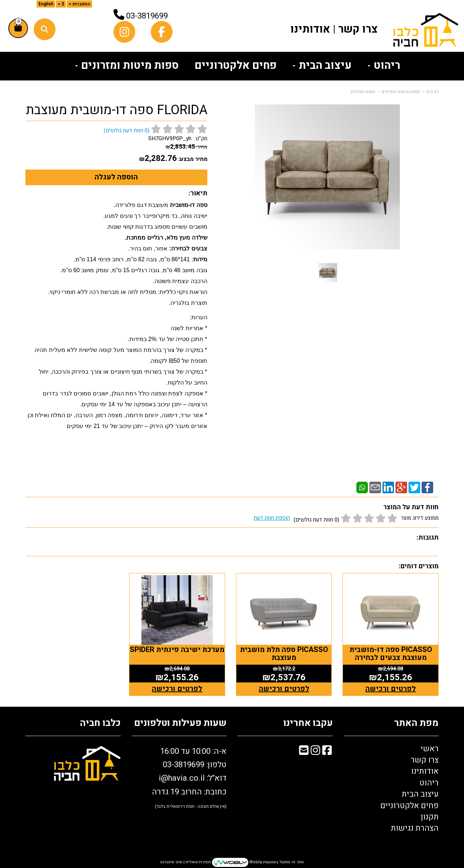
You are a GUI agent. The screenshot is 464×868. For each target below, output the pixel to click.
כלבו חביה (100, 722)
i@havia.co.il (182, 778)
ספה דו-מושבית (189, 205)
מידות (200, 259)
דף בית (432, 92)
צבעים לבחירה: (187, 248)
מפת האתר (416, 722)
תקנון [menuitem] (430, 816)
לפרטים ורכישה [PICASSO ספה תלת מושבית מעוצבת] (285, 688)
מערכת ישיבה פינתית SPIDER (179, 653)
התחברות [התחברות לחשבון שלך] (79, 4)
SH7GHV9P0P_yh (170, 138)
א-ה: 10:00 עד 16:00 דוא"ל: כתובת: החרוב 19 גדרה (189, 777)
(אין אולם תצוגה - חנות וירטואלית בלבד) (191, 806)
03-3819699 (147, 16)
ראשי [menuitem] (430, 748)
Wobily (255, 862)
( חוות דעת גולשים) (127, 130)
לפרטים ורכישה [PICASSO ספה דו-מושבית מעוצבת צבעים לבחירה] (391, 688)
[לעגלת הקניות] (18, 28)
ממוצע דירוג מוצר (346, 519)
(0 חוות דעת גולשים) (316, 520)
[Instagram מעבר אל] (315, 751)
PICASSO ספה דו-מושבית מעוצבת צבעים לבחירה (391, 653)
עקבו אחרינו (308, 722)
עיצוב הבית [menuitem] (322, 66)
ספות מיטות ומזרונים (401, 92)
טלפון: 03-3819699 (195, 764)
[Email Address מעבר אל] (304, 751)
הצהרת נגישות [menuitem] (415, 828)
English (46, 4)
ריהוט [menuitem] (384, 66)
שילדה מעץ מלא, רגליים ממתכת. (165, 238)
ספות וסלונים (363, 92)
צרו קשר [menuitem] (358, 29)
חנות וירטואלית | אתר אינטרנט (186, 862)
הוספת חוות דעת (272, 518)
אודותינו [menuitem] (310, 29)
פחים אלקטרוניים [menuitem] (236, 66)
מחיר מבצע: (193, 159)
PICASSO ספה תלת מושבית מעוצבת (285, 653)
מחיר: (187, 147)
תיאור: (198, 193)
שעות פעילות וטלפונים (180, 722)
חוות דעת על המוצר (411, 507)
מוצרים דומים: (419, 566)
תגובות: (428, 538)
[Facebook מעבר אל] (327, 751)
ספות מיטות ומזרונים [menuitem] (127, 66)
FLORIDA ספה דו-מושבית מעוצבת (117, 110)
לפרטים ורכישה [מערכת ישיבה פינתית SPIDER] (179, 688)
